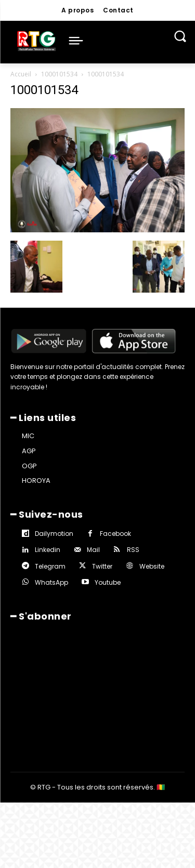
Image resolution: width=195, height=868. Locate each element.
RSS (133, 550)
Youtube (108, 582)
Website (152, 566)
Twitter (102, 566)
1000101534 (59, 74)
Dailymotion (54, 534)
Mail (93, 550)
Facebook (115, 534)
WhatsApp (51, 582)
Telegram (50, 566)
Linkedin (48, 550)
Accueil (21, 74)
